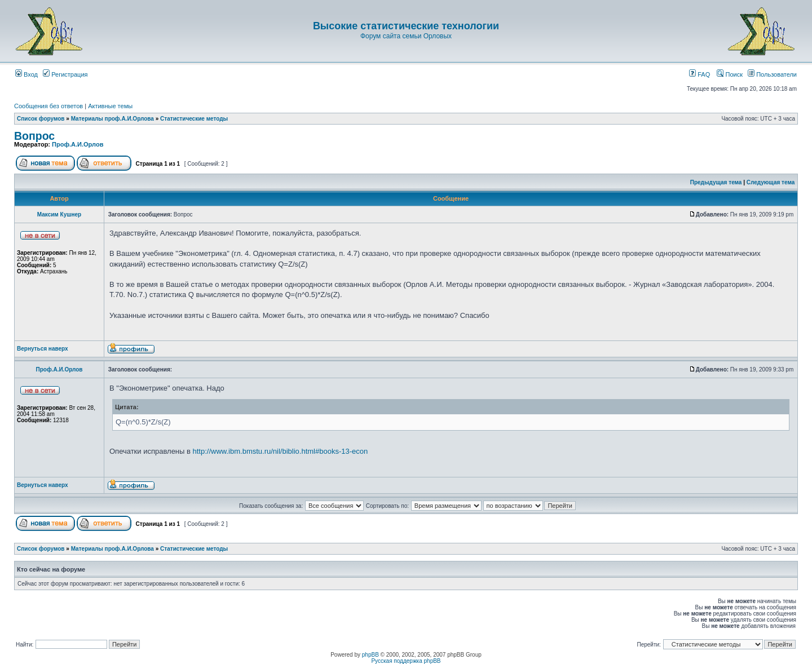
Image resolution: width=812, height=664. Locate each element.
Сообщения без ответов (48, 106)
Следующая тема (771, 182)
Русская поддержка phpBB (406, 661)
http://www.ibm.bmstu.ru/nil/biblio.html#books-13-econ (281, 451)
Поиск (730, 74)
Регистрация (65, 74)
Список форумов (41, 119)
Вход (27, 74)
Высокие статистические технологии (406, 26)
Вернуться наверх (43, 349)
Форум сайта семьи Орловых (406, 36)
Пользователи (772, 74)
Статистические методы (194, 119)
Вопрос (34, 136)
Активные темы (110, 106)
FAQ (700, 74)
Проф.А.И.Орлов (78, 144)
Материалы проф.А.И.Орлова (112, 119)
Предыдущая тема (716, 182)
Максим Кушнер (59, 214)
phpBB (370, 655)
